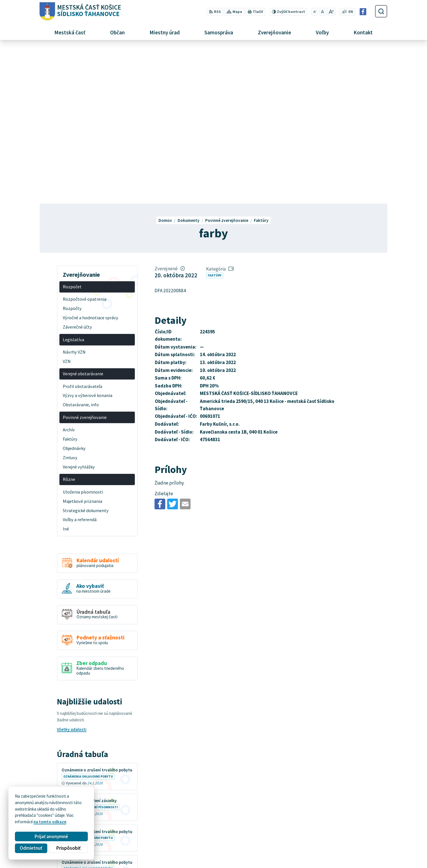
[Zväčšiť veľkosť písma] (331, 12)
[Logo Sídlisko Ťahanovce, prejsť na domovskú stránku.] (80, 11)
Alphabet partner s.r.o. (109, 808)
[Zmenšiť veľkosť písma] (315, 12)
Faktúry (215, 120)
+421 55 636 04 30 (318, 835)
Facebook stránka (318, 848)
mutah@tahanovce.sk (322, 841)
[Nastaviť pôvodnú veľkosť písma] (322, 12)
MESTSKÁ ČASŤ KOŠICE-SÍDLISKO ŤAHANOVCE (112, 813)
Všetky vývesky (71, 734)
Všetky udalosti (72, 574)
